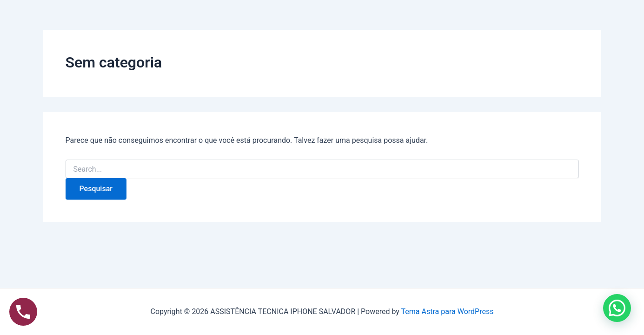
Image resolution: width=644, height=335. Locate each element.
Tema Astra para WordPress (448, 312)
